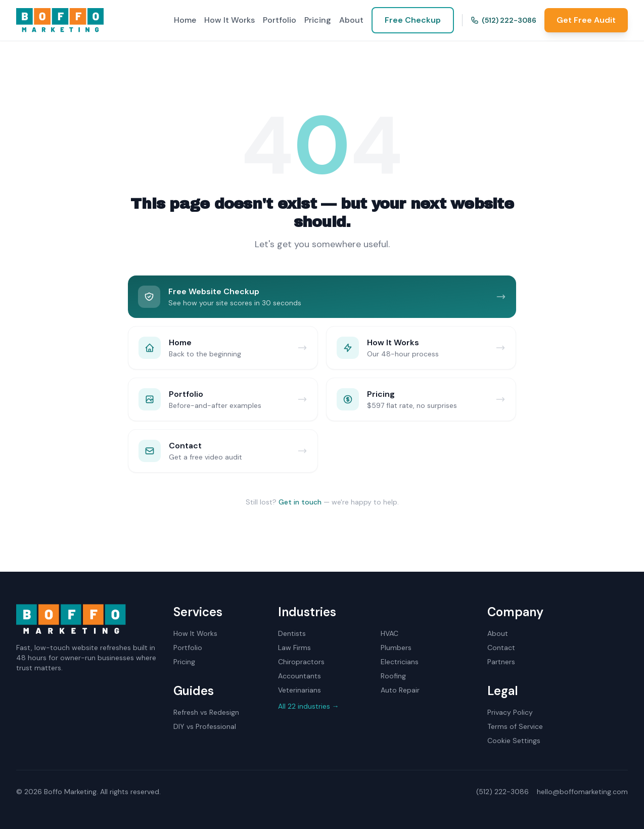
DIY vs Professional (205, 726)
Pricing (318, 20)
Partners (501, 662)
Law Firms (294, 648)
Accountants (300, 676)
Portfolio (280, 20)
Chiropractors (301, 662)
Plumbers (396, 648)
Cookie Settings (514, 741)
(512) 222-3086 (503, 20)
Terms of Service (515, 726)
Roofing (393, 676)
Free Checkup (413, 20)
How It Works (229, 20)
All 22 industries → (309, 706)
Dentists (292, 633)
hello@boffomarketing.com (582, 792)
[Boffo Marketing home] (60, 20)
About (351, 20)
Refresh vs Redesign (206, 712)
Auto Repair (400, 690)
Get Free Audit (586, 20)
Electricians (400, 662)
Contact (501, 648)
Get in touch (300, 502)
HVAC (389, 633)
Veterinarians (300, 690)
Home (185, 20)
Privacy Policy (510, 712)
